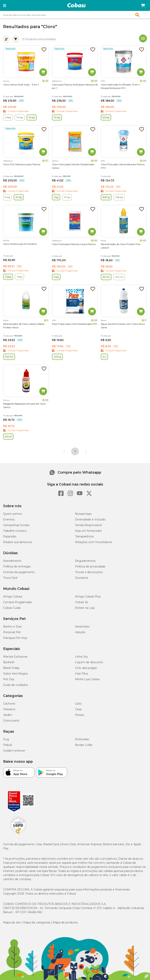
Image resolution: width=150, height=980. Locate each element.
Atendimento (12, 561)
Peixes (79, 715)
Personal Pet (12, 632)
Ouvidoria (81, 578)
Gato (78, 704)
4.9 (144, 161)
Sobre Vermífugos (15, 674)
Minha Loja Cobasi (87, 679)
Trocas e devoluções (89, 572)
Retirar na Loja (85, 608)
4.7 (47, 161)
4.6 (96, 240)
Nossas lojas (83, 514)
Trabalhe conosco (15, 531)
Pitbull (7, 745)
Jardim (8, 715)
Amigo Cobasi (13, 597)
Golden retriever (14, 751)
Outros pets (11, 721)
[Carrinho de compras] (143, 5)
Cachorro (9, 704)
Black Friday (11, 668)
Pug (6, 739)
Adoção (80, 632)
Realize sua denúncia (17, 542)
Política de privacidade (90, 566)
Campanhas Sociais (16, 525)
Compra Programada (17, 602)
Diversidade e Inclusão (90, 519)
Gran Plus (81, 674)
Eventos (9, 519)
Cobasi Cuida (12, 608)
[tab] (6, 39)
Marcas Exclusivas (15, 657)
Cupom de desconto (89, 662)
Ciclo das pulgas (86, 668)
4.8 (47, 81)
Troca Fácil (10, 578)
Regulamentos (85, 561)
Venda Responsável (88, 525)
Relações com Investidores (94, 542)
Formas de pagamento (19, 572)
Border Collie (84, 745)
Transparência (84, 536)
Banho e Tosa (12, 627)
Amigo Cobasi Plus (88, 597)
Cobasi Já (81, 602)
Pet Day (9, 679)
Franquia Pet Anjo (15, 638)
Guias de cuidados (15, 685)
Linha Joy (81, 657)
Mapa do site (12, 922)
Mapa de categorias (37, 922)
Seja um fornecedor (88, 531)
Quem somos (12, 514)
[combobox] (75, 15)
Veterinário (82, 627)
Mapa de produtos (65, 922)
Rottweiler (82, 739)
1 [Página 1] (75, 451)
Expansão (10, 536)
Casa (78, 709)
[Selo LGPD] (18, 834)
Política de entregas (17, 566)
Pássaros (9, 709)
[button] (5, 5)
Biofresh (9, 662)
